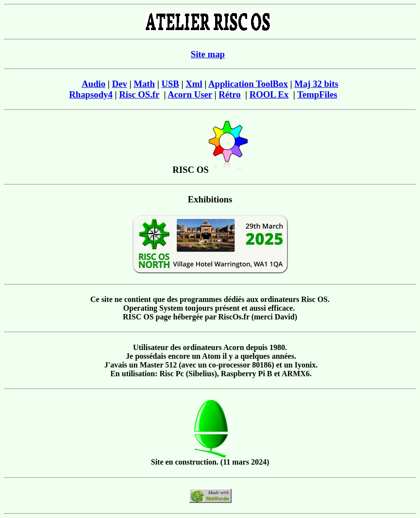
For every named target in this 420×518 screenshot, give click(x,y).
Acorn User (190, 94)
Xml (194, 84)
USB (170, 84)
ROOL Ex (269, 94)
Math (144, 84)
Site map (208, 54)
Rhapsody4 (91, 94)
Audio (93, 84)
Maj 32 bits (316, 84)
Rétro (229, 94)
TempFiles (317, 94)
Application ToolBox (248, 84)
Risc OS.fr (139, 94)
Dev (120, 84)
